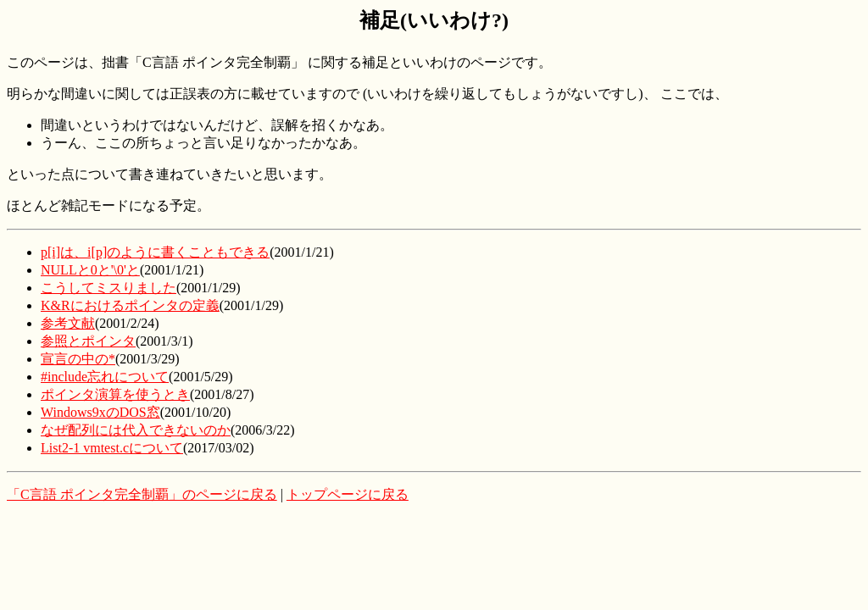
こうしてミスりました (108, 288)
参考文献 (68, 323)
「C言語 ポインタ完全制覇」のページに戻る (142, 494)
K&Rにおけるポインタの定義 (130, 305)
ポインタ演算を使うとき (115, 394)
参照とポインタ (88, 341)
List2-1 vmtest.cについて (112, 448)
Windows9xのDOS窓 (100, 412)
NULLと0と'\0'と (90, 270)
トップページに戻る (348, 494)
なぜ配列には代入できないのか (136, 430)
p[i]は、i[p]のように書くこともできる (155, 252)
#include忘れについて (105, 377)
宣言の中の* (78, 359)
